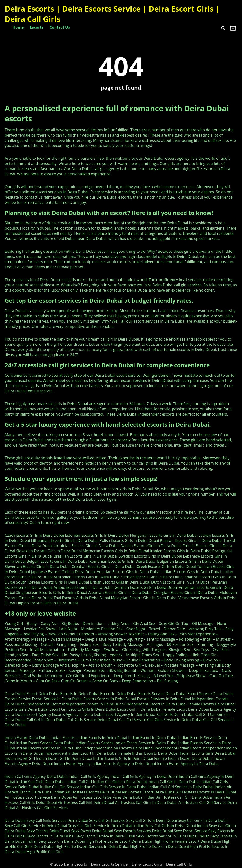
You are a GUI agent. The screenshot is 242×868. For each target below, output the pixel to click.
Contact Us (60, 27)
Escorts (37, 27)
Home (18, 27)
